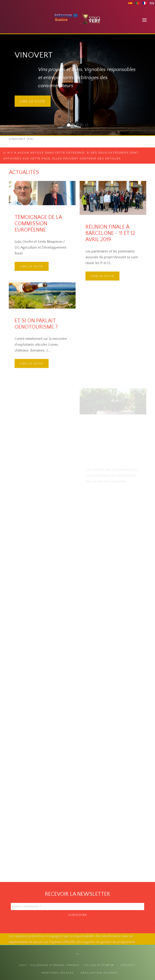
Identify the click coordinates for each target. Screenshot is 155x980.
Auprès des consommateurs (74, 126)
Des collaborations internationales (88, 126)
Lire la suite (33, 101)
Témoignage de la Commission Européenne (38, 224)
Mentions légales (58, 973)
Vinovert (70, 126)
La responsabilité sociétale (83, 126)
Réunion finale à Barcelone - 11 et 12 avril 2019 (110, 266)
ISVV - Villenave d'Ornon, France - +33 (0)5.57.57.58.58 (66, 965)
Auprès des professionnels (79, 126)
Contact (128, 965)
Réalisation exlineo (99, 973)
